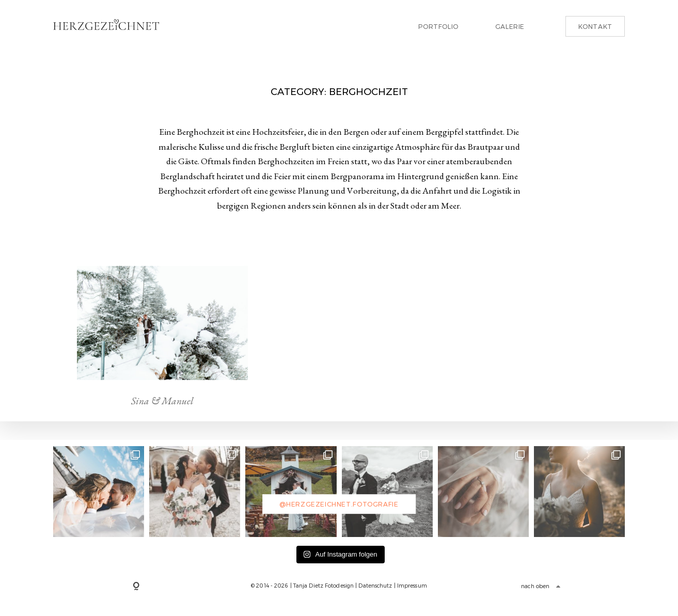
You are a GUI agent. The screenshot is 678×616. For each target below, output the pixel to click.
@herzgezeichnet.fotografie (339, 504)
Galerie (510, 27)
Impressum (412, 586)
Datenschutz (375, 586)
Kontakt (595, 27)
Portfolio (438, 27)
